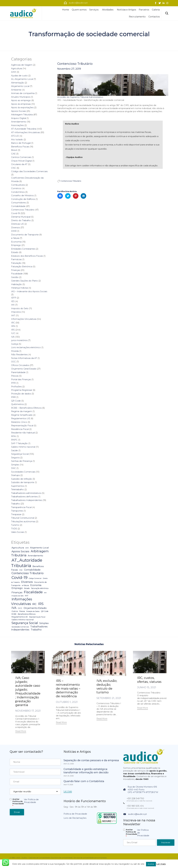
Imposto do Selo (20, 308)
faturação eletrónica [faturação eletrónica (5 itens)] (40, 588)
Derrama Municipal (21, 217)
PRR (13, 397)
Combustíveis (18, 185)
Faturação (16, 263)
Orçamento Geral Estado (24, 369)
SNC (13, 468)
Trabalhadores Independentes (27, 500)
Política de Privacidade (75, 814)
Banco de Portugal (21, 143)
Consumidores (18, 203)
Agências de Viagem (22, 65)
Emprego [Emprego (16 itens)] (17, 588)
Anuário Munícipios (21, 97)
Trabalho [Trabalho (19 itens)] (36, 630)
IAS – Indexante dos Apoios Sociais (29, 291)
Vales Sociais (18, 532)
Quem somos (79, 10)
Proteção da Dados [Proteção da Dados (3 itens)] (33, 611)
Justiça (15, 344)
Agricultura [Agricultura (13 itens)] (18, 548)
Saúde (14, 450)
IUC (13, 333)
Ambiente (16, 90)
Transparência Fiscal (21, 507)
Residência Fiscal (20, 429)
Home (66, 10)
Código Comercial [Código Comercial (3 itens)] (35, 578)
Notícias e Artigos (126, 10)
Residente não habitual (23, 433)
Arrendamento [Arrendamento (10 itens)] (35, 556)
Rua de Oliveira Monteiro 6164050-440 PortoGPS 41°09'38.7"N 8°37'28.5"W (143, 790)
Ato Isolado (17, 139)
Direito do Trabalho (21, 220)
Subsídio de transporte (23, 482)
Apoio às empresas (21, 104)
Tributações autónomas (23, 521)
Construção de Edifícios (23, 199)
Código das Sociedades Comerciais (29, 171)
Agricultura (17, 68)
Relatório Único (19, 422)
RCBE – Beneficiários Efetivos (26, 408)
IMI (13, 305)
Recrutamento (137, 17)
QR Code (16, 401)
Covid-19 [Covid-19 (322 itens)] (19, 578)
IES (13, 301)
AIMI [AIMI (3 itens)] (27, 548)
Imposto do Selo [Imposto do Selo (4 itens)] (18, 596)
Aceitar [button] (151, 864)
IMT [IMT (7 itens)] (27, 596)
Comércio (16, 188)
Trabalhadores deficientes (24, 497)
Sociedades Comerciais (23, 472)
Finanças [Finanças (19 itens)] (17, 592)
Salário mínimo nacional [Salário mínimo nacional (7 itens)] (23, 620)
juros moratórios (19, 340)
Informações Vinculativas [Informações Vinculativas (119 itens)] (22, 601)
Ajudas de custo (19, 76)
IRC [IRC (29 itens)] (34, 604)
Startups (15, 475)
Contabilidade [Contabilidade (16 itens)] (32, 570)
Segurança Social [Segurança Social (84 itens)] (25, 623)
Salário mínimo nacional (23, 447)
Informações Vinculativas (24, 319)
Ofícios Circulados (20, 365)
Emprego (16, 245)
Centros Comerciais (21, 157)
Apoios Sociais (18, 111)
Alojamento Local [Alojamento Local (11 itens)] (39, 548)
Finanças (16, 270)
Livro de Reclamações (75, 818)
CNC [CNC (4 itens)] (21, 570)
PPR (13, 383)
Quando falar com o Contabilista (84, 781)
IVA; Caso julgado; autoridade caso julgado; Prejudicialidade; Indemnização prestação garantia (28, 691)
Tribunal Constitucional (23, 518)
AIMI (14, 72)
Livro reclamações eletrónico (26, 347)
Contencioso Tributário (75, 64)
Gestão (15, 277)
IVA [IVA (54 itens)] (14, 608)
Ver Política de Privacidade (31, 801)
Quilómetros (17, 404)
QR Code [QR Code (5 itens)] (45, 611)
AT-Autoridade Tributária (24, 129)
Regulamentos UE (21, 418)
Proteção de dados (21, 394)
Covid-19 (16, 213)
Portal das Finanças (21, 379)
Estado (15, 252)
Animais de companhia (23, 93)
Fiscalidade (17, 274)
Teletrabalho (17, 489)
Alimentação (18, 83)
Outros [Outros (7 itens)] (15, 611)
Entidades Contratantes (23, 249)
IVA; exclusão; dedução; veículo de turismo (107, 687)
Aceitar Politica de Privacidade (18, 802)
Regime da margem (22, 411)
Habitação (16, 284)
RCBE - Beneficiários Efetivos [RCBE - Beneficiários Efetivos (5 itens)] (24, 614)
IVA (13, 337)
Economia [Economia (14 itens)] (36, 585)
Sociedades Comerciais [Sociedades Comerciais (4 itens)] (20, 627)
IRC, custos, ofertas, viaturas (149, 680)
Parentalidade (18, 372)
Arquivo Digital (19, 118)
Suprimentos (18, 486)
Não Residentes (19, 354)
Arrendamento (19, 122)
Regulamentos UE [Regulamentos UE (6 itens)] (20, 617)
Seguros (15, 458)
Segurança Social (20, 454)
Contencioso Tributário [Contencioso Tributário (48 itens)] (28, 573)
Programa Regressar (22, 390)
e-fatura (15, 238)
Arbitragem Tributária (22, 115)
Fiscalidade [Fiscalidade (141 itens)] (33, 592)
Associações (17, 125)
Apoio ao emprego (21, 100)
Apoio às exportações (22, 107)
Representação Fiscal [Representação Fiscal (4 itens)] (37, 617)
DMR (14, 231)
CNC (14, 168)
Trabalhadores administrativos (26, 493)
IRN (13, 326)
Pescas (15, 376)
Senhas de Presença (22, 461)
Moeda (15, 351)
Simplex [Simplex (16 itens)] (44, 623)
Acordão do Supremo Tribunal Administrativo (80, 97)
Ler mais (161, 864)
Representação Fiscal (22, 426)
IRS (13, 330)
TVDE (14, 529)
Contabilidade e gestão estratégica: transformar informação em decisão (86, 771)
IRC (13, 323)
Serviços (94, 10)
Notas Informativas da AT (24, 358)
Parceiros (144, 10)
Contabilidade (18, 206)
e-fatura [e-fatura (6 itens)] (25, 585)
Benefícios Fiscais (20, 147)
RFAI (14, 436)
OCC (13, 362)
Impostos (16, 312)
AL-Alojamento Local (22, 79)
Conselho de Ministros (22, 195)
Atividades (108, 10)
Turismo (15, 525)
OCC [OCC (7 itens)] (20, 608)
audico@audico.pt (137, 814)
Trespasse (16, 514)
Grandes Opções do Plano (24, 281)
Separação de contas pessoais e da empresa (91, 760)
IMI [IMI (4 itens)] (45, 593)
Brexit (14, 150)
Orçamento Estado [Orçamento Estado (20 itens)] (35, 608)
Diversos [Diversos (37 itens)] (27, 582)
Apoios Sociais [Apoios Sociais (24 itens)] (20, 551)
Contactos (154, 17)
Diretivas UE (17, 224)
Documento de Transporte (25, 235)
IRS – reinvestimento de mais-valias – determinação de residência (68, 689)
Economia (16, 242)
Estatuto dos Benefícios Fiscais (27, 256)
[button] (21, 731)
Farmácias (16, 259)
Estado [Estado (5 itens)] (27, 588)
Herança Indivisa (19, 288)
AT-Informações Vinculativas (26, 132)
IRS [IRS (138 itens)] (41, 604)
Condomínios (18, 192)
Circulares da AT (19, 164)
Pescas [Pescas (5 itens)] (22, 611)
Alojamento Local (20, 86)
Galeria (156, 10)
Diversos (16, 227)
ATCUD (15, 136)
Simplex (15, 465)
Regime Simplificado (22, 415)
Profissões (16, 387)
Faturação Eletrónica (22, 266)
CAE (13, 154)
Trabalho (16, 504)
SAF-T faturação (19, 443)
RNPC (14, 440)
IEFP (14, 298)
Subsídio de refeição (22, 479)
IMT (13, 315)
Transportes (17, 511)
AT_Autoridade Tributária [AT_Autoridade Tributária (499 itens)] (27, 563)
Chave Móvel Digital (21, 161)
